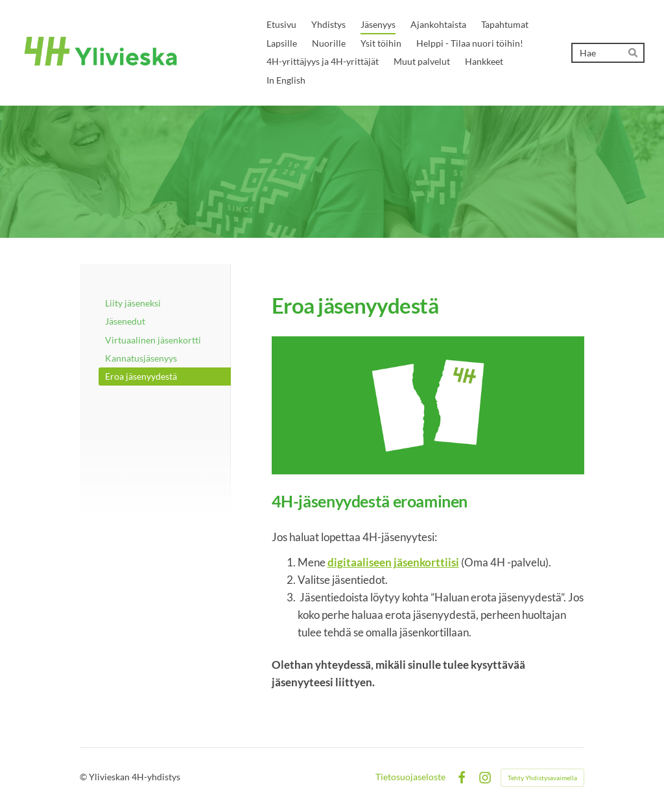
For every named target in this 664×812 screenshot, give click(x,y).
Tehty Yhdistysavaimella (542, 778)
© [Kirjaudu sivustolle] (84, 777)
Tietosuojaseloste (410, 777)
